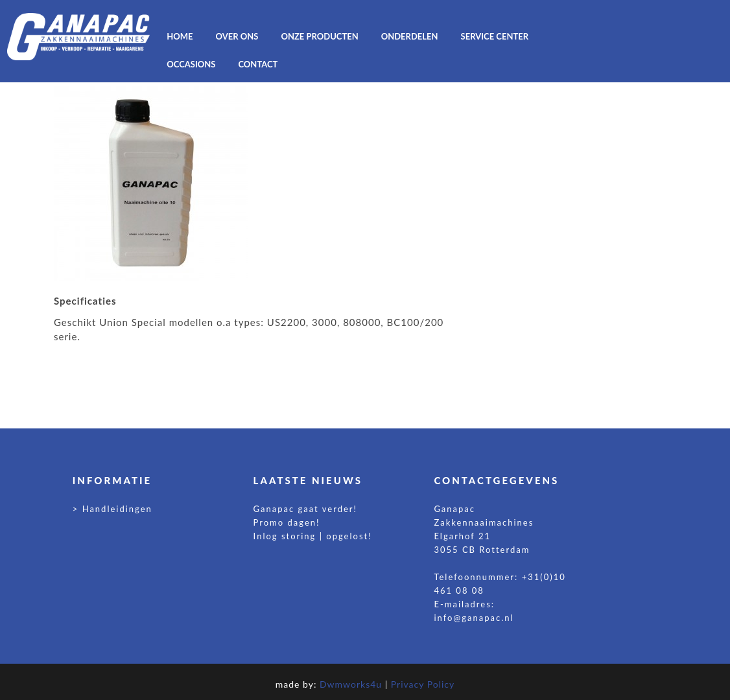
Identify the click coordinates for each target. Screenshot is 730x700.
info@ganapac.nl (474, 618)
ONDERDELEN (410, 36)
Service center (495, 36)
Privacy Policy (423, 684)
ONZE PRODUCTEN (319, 36)
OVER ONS (237, 36)
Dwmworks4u (351, 684)
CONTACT (258, 64)
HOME (180, 36)
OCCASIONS (191, 64)
